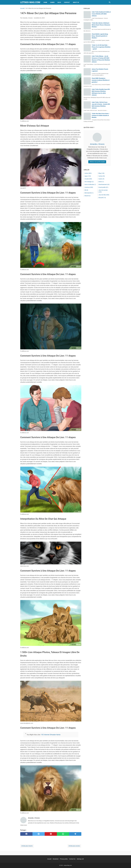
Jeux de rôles (104, 195)
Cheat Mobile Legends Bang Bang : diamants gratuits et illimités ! (100, 36)
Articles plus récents (27, 846)
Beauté (88, 196)
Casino (101, 179)
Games (52, 2)
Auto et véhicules (90, 184)
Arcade (88, 179)
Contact (67, 2)
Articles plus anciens (74, 846)
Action (88, 173)
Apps (88, 176)
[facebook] (26, 834)
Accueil (49, 859)
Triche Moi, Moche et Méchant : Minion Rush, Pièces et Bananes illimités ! (101, 25)
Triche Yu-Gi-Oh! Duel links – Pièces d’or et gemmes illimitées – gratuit (101, 47)
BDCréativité (89, 193)
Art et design (89, 182)
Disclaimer (56, 859)
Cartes (102, 176)
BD (86, 190)
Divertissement (104, 184)
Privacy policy (64, 859)
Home (45, 2)
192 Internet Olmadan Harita (51, 735)
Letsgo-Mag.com (30, 2)
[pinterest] (51, 834)
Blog (59, 2)
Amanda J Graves (97, 144)
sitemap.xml (80, 859)
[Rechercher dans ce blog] (110, 2)
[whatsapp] (63, 834)
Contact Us (72, 859)
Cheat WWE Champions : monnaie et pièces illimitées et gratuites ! (101, 80)
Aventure (89, 187)
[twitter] (39, 834)
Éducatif (102, 198)
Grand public (103, 187)
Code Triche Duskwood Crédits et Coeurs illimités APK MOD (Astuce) (101, 14)
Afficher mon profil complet (97, 162)
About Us (76, 2)
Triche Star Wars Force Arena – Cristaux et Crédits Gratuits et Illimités (101, 115)
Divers (101, 182)
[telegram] (75, 834)
